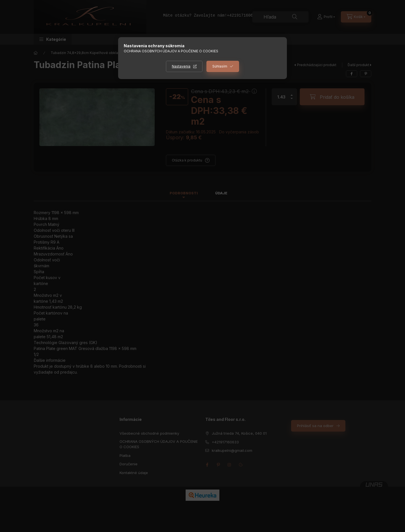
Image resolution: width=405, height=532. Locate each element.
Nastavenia (181, 66)
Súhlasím (220, 66)
